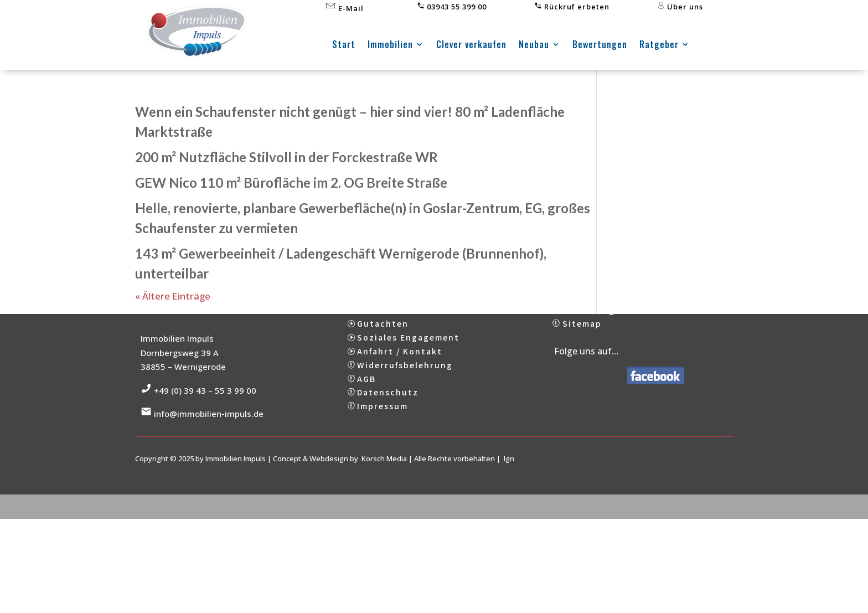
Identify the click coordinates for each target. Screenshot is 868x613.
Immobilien (390, 46)
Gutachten (383, 348)
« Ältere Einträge (173, 296)
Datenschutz (388, 416)
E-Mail (344, 8)
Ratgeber (659, 46)
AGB (366, 403)
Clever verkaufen (471, 46)
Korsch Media (384, 483)
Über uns (680, 7)
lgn (509, 483)
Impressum (383, 430)
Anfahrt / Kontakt (400, 375)
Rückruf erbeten (572, 7)
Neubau (534, 46)
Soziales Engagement (408, 362)
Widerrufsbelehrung (405, 389)
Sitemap (582, 348)
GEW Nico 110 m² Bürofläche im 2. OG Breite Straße (291, 182)
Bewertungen (600, 46)
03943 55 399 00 (452, 7)
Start (344, 46)
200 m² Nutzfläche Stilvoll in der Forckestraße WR (286, 157)
